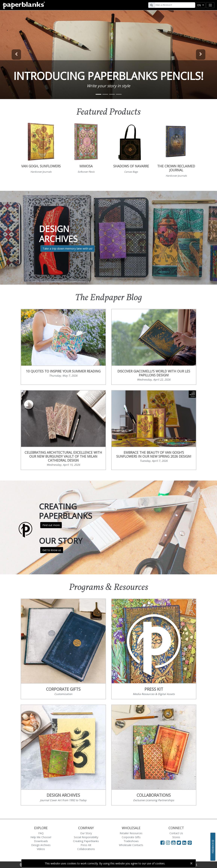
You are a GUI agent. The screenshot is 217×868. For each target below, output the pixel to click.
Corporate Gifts (131, 837)
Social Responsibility (86, 837)
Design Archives (41, 845)
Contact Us (176, 833)
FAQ (41, 833)
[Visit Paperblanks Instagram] (168, 842)
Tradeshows (131, 841)
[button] (16, 55)
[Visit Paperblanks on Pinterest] (190, 842)
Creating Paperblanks (86, 841)
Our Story (86, 833)
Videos (41, 849)
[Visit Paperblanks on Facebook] (163, 842)
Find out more (51, 525)
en (199, 5)
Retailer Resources (131, 833)
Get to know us (52, 550)
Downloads (41, 841)
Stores (176, 837)
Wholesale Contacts (131, 845)
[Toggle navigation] (210, 5)
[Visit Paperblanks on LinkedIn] (185, 842)
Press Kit (86, 845)
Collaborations (86, 849)
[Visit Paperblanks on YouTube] (174, 842)
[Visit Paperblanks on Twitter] (180, 842)
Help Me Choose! (41, 837)
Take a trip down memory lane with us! (67, 248)
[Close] (191, 863)
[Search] (175, 5)
